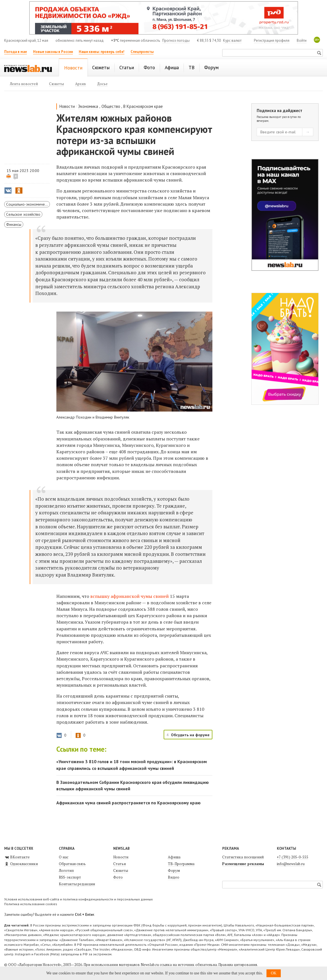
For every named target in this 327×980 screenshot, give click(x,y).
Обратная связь (72, 864)
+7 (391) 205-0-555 (293, 857)
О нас (64, 857)
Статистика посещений (243, 857)
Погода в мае (16, 52)
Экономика (88, 106)
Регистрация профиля (272, 40)
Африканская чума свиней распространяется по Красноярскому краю (128, 803)
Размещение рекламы (243, 864)
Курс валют (232, 40)
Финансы (14, 224)
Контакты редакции (77, 884)
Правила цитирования (238, 965)
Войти (302, 40)
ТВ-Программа (181, 864)
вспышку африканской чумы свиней (129, 596)
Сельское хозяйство (23, 214)
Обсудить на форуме (190, 735)
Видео (174, 877)
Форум (174, 870)
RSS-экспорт (70, 877)
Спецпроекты (142, 52)
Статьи (120, 864)
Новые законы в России (53, 52)
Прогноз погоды (176, 40)
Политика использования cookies (31, 904)
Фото (118, 877)
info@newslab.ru (291, 864)
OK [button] (273, 973)
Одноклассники (21, 864)
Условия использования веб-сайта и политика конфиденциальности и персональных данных (78, 899)
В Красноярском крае (143, 106)
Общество (111, 106)
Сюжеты (121, 870)
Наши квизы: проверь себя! (102, 52)
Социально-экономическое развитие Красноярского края (28, 204)
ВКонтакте (17, 857)
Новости (67, 106)
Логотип (66, 870)
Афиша (174, 857)
